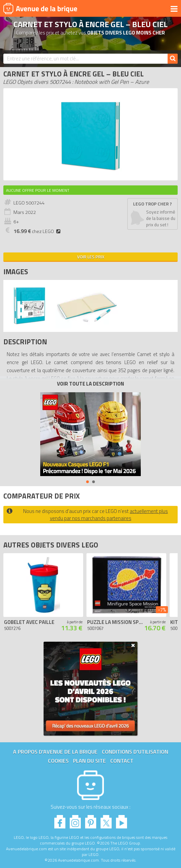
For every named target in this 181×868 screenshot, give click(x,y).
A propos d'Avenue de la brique (55, 752)
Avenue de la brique (40, 8)
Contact (122, 761)
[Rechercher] (173, 59)
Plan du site (89, 761)
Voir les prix (91, 257)
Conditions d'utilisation (135, 752)
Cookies (58, 761)
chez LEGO (38, 231)
